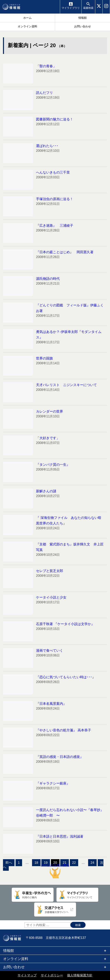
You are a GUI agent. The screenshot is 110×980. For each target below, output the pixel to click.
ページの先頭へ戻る (55, 871)
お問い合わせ (14, 967)
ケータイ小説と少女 (51, 597)
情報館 (9, 951)
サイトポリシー (52, 975)
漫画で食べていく (50, 651)
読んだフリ (44, 93)
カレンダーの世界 (50, 412)
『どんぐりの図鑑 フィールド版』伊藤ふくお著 (70, 308)
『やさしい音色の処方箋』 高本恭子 (64, 730)
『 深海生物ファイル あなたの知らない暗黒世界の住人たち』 (69, 521)
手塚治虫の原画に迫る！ (55, 199)
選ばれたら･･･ (47, 146)
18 (36, 863)
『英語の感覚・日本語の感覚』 (60, 757)
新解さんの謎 (46, 491)
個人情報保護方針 (80, 975)
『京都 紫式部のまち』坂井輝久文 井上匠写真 (70, 547)
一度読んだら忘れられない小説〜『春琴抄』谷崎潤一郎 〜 (70, 813)
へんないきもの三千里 (53, 172)
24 (92, 863)
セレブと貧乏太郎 (50, 571)
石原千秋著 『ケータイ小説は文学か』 (65, 624)
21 (65, 863)
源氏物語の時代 (48, 279)
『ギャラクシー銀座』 (53, 783)
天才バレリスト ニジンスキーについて (66, 385)
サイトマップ (27, 975)
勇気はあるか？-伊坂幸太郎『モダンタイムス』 (69, 335)
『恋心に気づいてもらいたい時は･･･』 (66, 677)
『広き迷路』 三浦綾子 (55, 226)
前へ (9, 863)
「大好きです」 (48, 438)
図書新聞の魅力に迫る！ (55, 119)
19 (46, 863)
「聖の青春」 (46, 66)
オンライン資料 (16, 959)
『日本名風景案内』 (51, 704)
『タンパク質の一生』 (53, 465)
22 (74, 863)
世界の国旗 (44, 358)
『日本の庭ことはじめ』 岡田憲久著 (65, 252)
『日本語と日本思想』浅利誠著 (60, 837)
